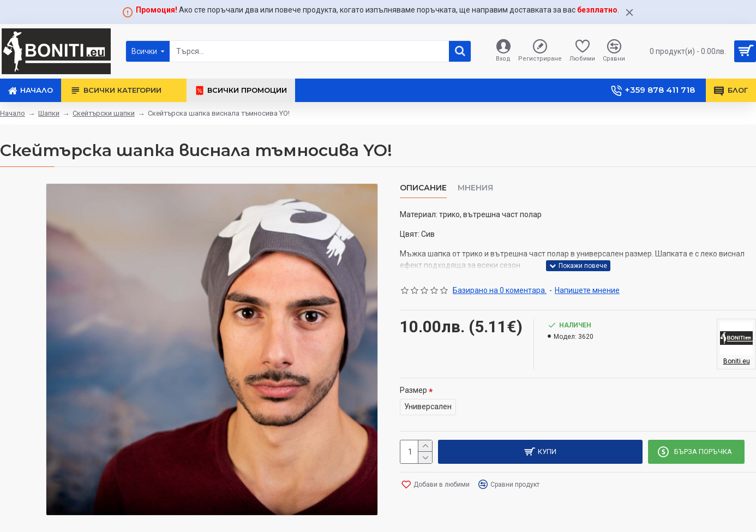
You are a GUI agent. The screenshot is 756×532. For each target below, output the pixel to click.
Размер (413, 390)
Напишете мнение (587, 290)
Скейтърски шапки (104, 113)
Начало (13, 113)
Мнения (475, 188)
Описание (423, 188)
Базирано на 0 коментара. (500, 290)
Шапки (49, 113)
